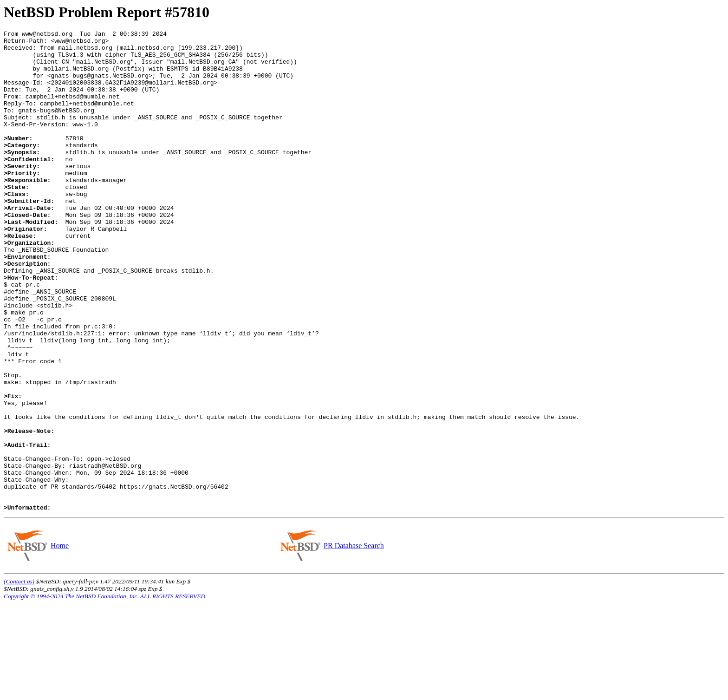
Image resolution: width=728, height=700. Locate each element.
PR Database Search (354, 642)
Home (59, 642)
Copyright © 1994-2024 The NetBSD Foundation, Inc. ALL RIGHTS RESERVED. (105, 692)
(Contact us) (19, 677)
